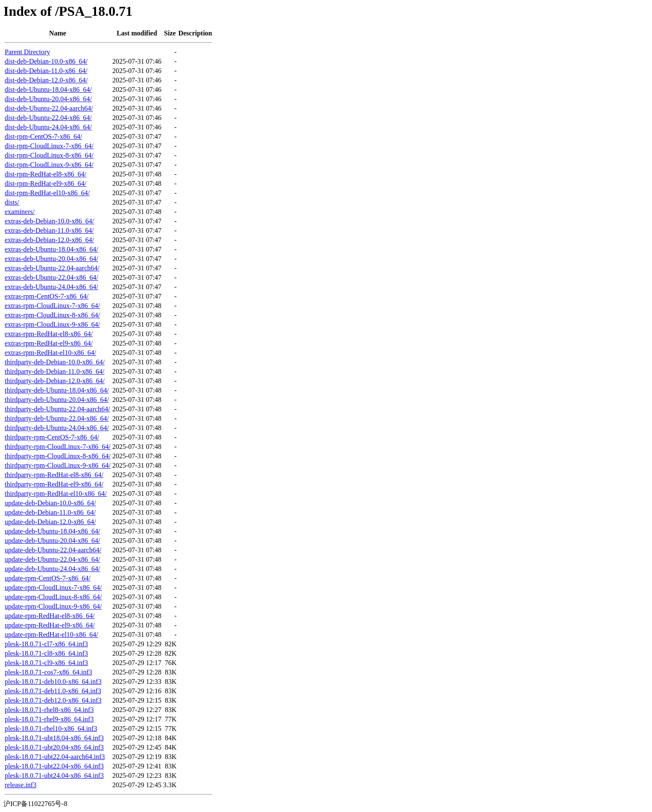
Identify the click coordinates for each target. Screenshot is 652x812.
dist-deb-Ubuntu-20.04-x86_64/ (48, 99)
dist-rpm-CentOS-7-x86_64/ (43, 136)
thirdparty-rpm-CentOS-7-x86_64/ (52, 437)
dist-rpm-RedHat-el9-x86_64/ (45, 183)
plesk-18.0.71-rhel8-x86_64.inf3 (49, 710)
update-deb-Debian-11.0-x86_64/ (50, 512)
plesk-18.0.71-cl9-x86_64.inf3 (46, 663)
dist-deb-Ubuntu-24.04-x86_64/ (48, 127)
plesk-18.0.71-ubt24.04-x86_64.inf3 (54, 775)
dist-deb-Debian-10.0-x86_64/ (46, 61)
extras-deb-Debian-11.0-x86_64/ (49, 230)
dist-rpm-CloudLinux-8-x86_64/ (49, 155)
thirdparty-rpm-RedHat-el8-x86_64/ (54, 475)
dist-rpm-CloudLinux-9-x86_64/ (49, 165)
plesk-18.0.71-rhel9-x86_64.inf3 (49, 719)
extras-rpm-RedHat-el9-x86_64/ (49, 343)
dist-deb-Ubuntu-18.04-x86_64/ (48, 89)
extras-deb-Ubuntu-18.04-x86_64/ (51, 249)
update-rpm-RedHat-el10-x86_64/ (51, 635)
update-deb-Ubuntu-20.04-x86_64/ (53, 541)
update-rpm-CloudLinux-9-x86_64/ (53, 606)
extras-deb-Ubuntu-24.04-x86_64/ (51, 287)
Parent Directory (27, 52)
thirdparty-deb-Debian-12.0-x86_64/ (55, 381)
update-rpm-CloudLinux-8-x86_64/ (53, 597)
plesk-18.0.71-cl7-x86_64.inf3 (46, 644)
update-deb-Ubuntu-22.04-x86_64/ (53, 559)
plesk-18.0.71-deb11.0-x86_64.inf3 (53, 691)
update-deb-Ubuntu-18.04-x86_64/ (53, 531)
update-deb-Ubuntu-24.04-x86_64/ (53, 569)
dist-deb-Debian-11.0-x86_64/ (46, 71)
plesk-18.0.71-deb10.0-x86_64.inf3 (53, 682)
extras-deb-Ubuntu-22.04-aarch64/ (52, 268)
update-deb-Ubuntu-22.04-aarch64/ (53, 550)
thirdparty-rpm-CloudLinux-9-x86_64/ (58, 465)
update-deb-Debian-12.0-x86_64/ (50, 522)
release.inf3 (20, 785)
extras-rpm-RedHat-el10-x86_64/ (50, 353)
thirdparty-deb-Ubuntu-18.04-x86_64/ (57, 390)
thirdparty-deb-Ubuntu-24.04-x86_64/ (57, 428)
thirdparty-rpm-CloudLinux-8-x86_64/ (58, 456)
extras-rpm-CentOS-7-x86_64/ (47, 296)
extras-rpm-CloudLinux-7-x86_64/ (52, 306)
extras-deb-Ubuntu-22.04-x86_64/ (51, 277)
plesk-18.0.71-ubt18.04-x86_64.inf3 (54, 738)
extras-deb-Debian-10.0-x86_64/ (49, 221)
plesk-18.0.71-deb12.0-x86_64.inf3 (53, 700)
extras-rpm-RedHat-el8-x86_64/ (49, 334)
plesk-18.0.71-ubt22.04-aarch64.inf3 (55, 757)
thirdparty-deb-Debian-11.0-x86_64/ (55, 371)
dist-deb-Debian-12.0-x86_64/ (46, 80)
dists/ (12, 202)
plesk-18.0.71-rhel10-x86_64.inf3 (51, 728)
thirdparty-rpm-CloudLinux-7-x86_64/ (58, 447)
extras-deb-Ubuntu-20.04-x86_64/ (51, 259)
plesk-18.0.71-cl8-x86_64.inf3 (46, 653)
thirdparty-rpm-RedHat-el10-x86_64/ (56, 494)
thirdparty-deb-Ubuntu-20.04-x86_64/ (57, 400)
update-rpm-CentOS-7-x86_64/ (48, 578)
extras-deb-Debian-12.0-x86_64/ (49, 240)
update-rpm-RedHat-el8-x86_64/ (50, 616)
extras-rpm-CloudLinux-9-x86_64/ (52, 324)
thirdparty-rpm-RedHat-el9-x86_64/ (54, 484)
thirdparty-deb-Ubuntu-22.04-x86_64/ (57, 418)
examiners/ (20, 212)
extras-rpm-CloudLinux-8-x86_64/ (52, 315)
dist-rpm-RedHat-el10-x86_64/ (47, 193)
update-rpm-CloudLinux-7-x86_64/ (53, 588)
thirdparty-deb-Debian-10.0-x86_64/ (55, 362)
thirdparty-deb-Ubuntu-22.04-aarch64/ (57, 409)
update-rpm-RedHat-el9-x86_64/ (50, 625)
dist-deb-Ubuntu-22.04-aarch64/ (49, 108)
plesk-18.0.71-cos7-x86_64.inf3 (48, 672)
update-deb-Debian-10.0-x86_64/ (50, 503)
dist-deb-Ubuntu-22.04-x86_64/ (48, 118)
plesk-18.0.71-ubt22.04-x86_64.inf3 (54, 766)
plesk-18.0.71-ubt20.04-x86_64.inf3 (54, 747)
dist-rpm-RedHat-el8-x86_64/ (45, 174)
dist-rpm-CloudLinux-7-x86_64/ (49, 146)
